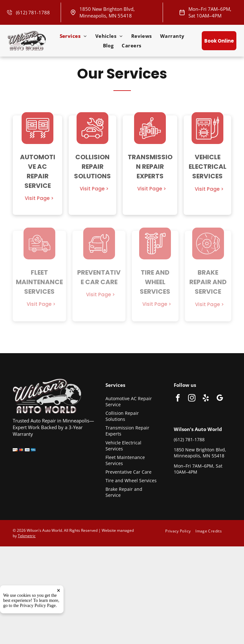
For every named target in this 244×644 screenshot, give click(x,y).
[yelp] (206, 399)
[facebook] (178, 399)
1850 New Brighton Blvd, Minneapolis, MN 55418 (107, 12)
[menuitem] (73, 36)
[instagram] (192, 399)
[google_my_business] (220, 399)
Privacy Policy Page (38, 632)
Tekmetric (27, 536)
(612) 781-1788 (33, 12)
